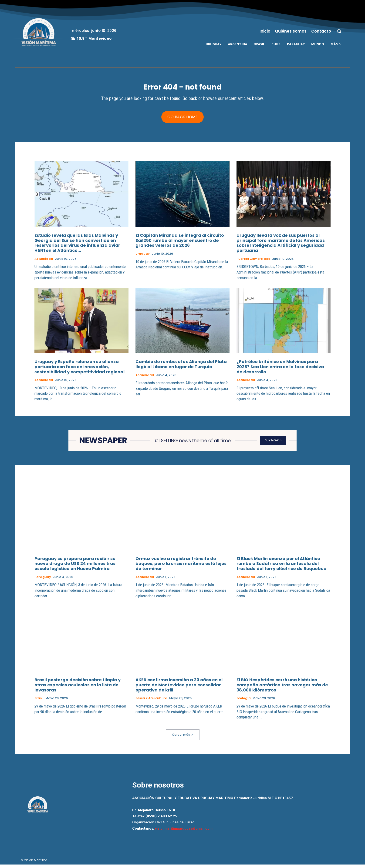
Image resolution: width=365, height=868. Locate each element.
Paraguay (43, 581)
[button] (339, 31)
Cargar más (183, 738)
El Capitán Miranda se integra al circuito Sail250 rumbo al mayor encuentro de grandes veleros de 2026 (180, 244)
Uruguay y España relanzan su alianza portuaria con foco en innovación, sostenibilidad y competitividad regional (79, 370)
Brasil (39, 702)
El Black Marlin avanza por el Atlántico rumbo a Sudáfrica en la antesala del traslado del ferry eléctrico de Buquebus (281, 567)
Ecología (244, 702)
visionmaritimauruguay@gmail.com (184, 832)
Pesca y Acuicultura (151, 702)
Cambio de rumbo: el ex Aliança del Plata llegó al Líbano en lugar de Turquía (181, 368)
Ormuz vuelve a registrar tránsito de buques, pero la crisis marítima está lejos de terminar (181, 567)
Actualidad (44, 262)
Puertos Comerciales (253, 262)
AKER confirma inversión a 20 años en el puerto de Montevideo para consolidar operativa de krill (179, 688)
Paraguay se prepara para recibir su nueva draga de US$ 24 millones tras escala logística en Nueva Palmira (75, 567)
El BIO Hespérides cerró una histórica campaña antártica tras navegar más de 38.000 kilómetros (282, 688)
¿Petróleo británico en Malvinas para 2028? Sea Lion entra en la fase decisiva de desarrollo (280, 370)
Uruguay (143, 257)
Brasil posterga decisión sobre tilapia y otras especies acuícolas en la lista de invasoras (78, 688)
